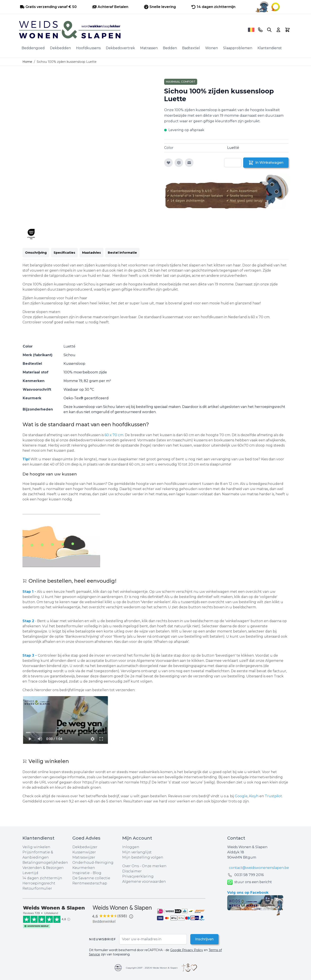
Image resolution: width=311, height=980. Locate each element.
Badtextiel (191, 48)
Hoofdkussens (88, 48)
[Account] (278, 30)
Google (241, 796)
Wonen (212, 48)
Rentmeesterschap (90, 883)
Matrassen (149, 48)
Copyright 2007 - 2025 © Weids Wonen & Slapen (152, 968)
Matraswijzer (84, 857)
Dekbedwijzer (85, 847)
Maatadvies (91, 253)
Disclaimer (132, 871)
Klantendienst (270, 48)
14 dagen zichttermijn (42, 878)
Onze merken (154, 866)
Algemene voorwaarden (144, 882)
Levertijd (30, 873)
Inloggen (131, 847)
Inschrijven (204, 939)
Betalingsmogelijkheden (45, 863)
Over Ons (131, 866)
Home (27, 62)
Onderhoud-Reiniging (93, 863)
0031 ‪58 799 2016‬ (249, 875)
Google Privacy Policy (187, 950)
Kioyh (254, 796)
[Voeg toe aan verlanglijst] (168, 163)
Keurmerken (84, 868)
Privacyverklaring (138, 876)
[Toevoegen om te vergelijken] (179, 163)
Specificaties (64, 253)
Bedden (170, 48)
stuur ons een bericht (250, 882)
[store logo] (132, 30)
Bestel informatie (122, 253)
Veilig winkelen (36, 847)
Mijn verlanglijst (137, 852)
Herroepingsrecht (39, 883)
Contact (236, 838)
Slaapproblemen (238, 48)
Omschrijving (36, 253)
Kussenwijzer (84, 852)
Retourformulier (37, 888)
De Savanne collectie (91, 878)
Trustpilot (273, 796)
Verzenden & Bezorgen (43, 868)
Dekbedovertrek (120, 48)
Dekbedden (60, 48)
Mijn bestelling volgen (143, 857)
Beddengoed (33, 48)
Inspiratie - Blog (87, 873)
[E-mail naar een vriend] (189, 163)
